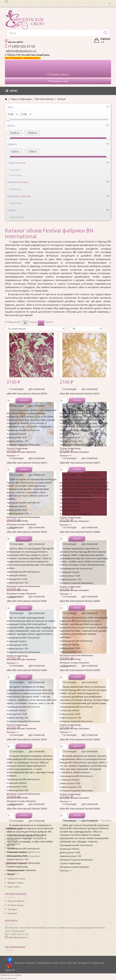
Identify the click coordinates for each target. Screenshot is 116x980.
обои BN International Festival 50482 (80, 601)
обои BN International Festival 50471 (80, 394)
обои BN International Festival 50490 (80, 670)
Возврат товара (15, 883)
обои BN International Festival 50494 (80, 809)
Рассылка (12, 913)
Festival (61, 99)
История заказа (15, 905)
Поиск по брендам (21, 99)
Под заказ (15, 170)
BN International (44, 99)
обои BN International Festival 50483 (27, 670)
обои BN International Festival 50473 (80, 463)
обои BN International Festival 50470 (27, 394)
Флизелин (15, 189)
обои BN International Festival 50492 (80, 739)
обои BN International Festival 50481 (27, 601)
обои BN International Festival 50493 (27, 809)
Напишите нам (58, 81)
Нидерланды (17, 217)
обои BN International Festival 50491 (27, 739)
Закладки (12, 909)
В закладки (16, 389)
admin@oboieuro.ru (18, 937)
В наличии (16, 175)
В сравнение (37, 389)
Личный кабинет (16, 901)
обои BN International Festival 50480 (80, 532)
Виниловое (16, 203)
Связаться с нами (16, 879)
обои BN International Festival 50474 (27, 532)
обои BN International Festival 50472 (27, 463)
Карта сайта (14, 887)
